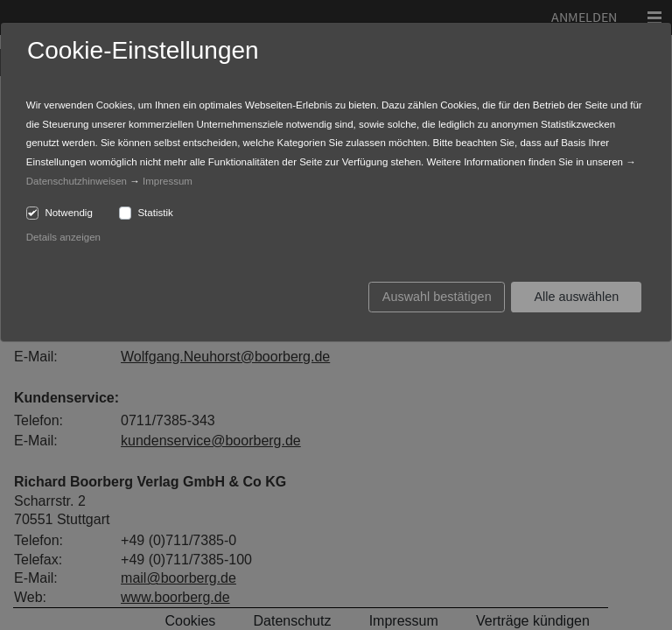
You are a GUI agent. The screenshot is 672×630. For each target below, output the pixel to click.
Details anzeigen (63, 237)
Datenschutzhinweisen (77, 181)
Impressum (168, 181)
